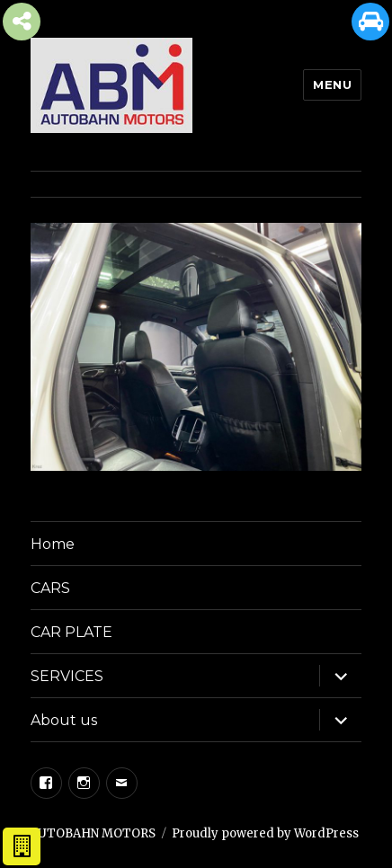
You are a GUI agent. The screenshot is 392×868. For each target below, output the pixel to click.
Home (53, 544)
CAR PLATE (71, 632)
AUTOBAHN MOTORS (93, 833)
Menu (332, 84)
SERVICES (67, 676)
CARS (50, 588)
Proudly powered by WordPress (265, 833)
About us (64, 720)
